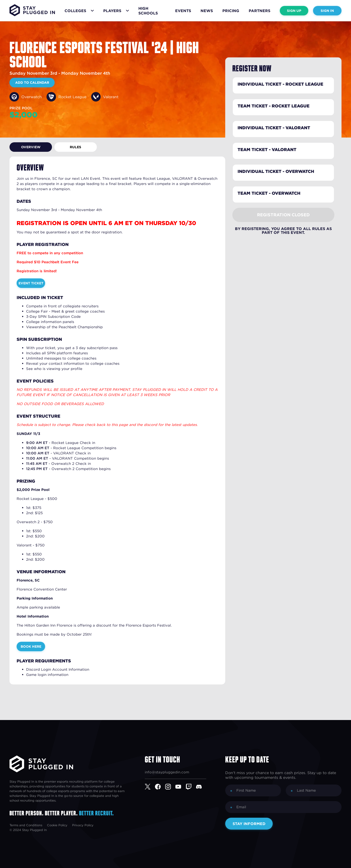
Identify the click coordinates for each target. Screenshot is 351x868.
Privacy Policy (83, 825)
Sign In (327, 11)
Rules (65, 147)
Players (112, 11)
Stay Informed (249, 824)
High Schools (148, 11)
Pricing (231, 11)
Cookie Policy (57, 825)
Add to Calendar (32, 83)
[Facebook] (160, 787)
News (207, 11)
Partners (260, 11)
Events (183, 11)
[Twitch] (191, 787)
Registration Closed (283, 215)
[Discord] (201, 787)
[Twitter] (150, 787)
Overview (27, 147)
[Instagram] (170, 787)
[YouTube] (180, 787)
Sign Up (294, 11)
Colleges (75, 11)
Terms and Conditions (26, 825)
